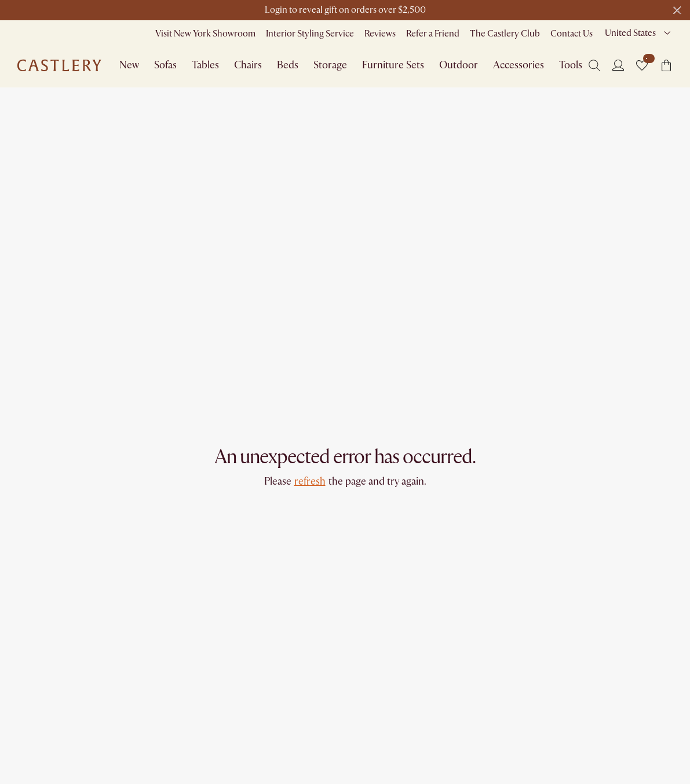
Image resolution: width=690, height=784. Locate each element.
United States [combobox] (630, 33)
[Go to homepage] (59, 65)
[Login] (618, 65)
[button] (642, 65)
